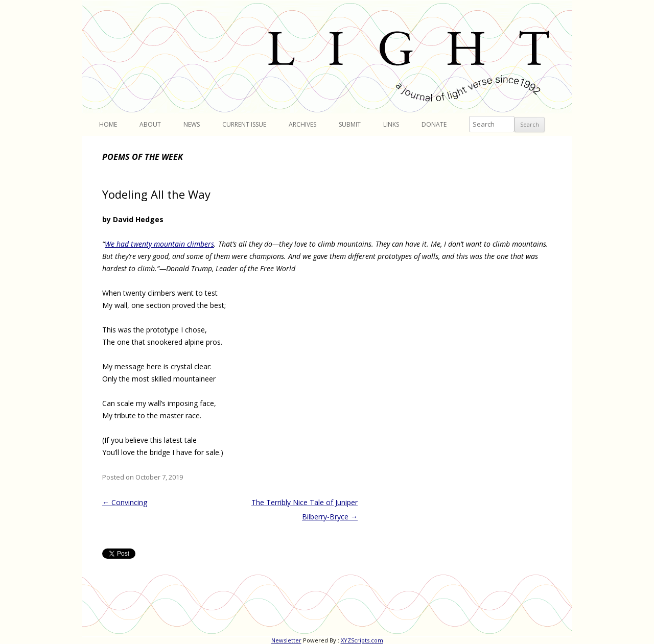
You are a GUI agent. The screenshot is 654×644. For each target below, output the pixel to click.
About (150, 124)
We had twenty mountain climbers (159, 244)
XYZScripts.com (362, 640)
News (192, 124)
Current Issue (244, 124)
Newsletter (286, 640)
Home (108, 124)
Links (391, 124)
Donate (434, 124)
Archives (302, 124)
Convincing (125, 502)
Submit (350, 124)
